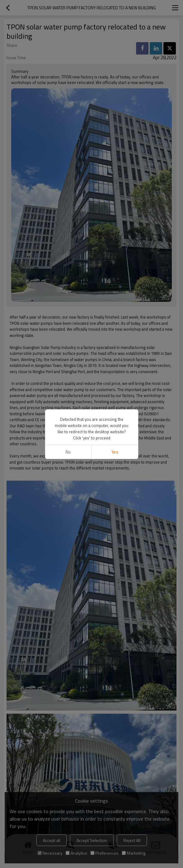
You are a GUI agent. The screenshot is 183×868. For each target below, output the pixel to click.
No (68, 452)
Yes (115, 452)
